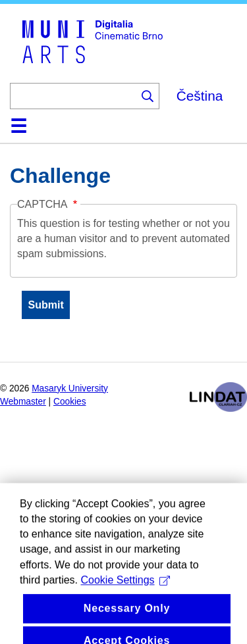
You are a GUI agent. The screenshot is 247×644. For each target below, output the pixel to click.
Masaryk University (70, 388)
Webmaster (23, 402)
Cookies (70, 402)
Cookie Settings (125, 590)
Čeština (200, 96)
